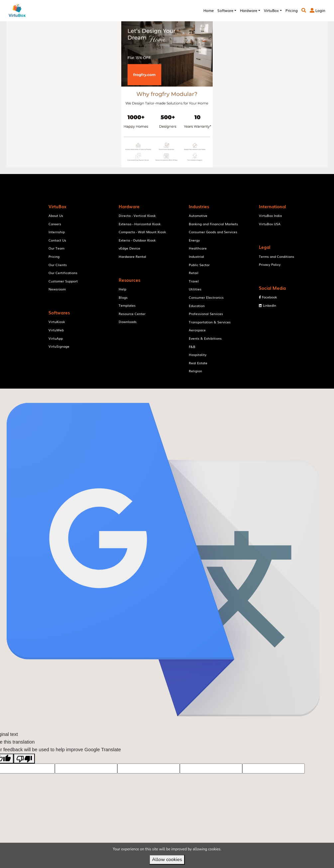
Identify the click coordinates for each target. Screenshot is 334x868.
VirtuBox (177, 394)
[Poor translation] (24, 769)
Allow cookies (167, 859)
